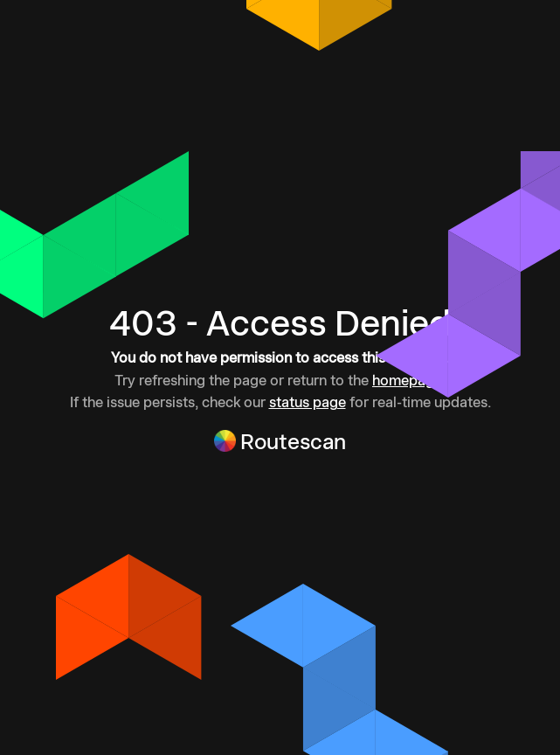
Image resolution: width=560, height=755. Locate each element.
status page (308, 402)
